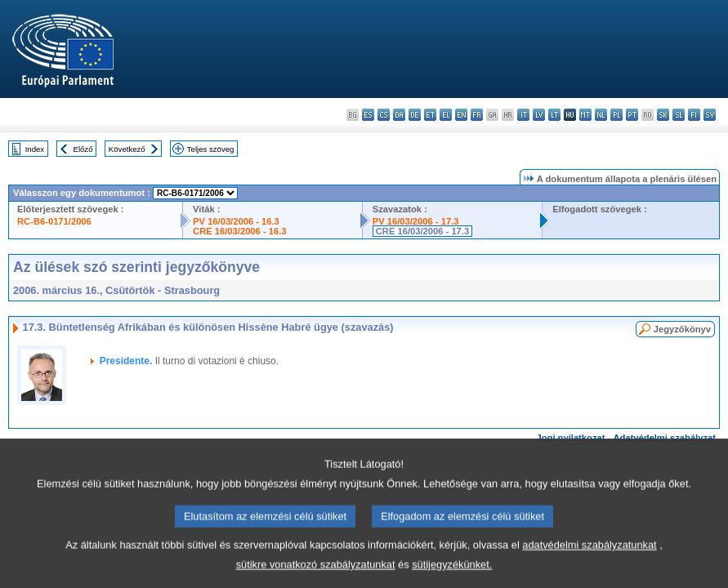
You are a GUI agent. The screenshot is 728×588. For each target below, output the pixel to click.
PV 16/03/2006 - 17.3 (416, 221)
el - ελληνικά (446, 115)
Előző (83, 149)
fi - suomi (694, 115)
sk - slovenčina (663, 115)
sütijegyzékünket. (452, 576)
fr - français (477, 115)
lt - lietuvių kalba (554, 115)
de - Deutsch (415, 115)
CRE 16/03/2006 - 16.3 (239, 231)
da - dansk (399, 115)
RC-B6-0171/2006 (54, 221)
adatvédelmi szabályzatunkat (589, 557)
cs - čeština (384, 115)
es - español (368, 115)
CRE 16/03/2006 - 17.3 (422, 231)
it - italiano (523, 115)
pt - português (632, 115)
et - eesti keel (430, 115)
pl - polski (616, 115)
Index (35, 149)
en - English (461, 115)
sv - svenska (710, 115)
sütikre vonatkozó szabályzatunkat (316, 576)
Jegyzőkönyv (682, 329)
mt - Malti (585, 115)
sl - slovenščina (679, 115)
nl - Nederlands (601, 115)
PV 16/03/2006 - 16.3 (236, 221)
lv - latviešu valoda (539, 115)
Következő (127, 149)
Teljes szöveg (211, 149)
